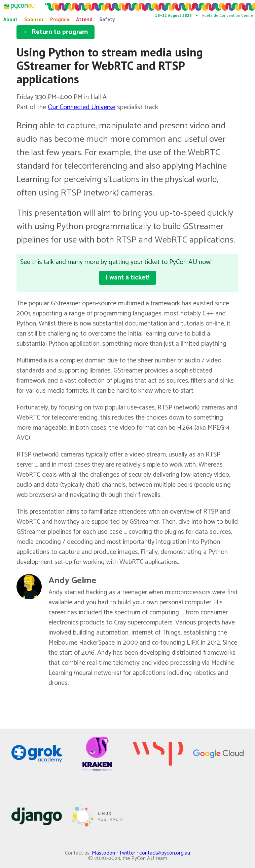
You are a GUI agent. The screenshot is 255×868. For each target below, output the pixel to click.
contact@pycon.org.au (165, 853)
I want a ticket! (128, 278)
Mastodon (103, 853)
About (10, 19)
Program (60, 19)
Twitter (127, 853)
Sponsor (34, 19)
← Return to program (56, 32)
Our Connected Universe (82, 107)
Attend (84, 19)
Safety (107, 19)
